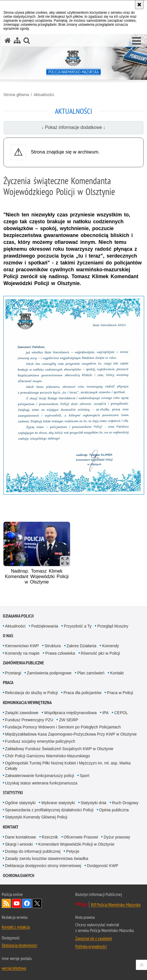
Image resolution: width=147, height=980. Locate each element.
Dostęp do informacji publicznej (33, 851)
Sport (85, 776)
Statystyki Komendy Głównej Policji (36, 817)
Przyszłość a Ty (78, 626)
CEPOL (121, 713)
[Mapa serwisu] (17, 40)
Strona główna (16, 95)
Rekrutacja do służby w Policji (31, 693)
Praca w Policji (120, 693)
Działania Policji (18, 616)
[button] (137, 41)
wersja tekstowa (14, 968)
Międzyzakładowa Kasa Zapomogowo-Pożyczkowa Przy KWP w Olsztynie (71, 734)
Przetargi (13, 673)
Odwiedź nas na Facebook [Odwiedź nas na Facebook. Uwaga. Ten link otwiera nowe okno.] (27, 903)
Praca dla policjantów (82, 693)
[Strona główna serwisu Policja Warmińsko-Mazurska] (8, 40)
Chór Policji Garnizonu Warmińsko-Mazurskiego (48, 756)
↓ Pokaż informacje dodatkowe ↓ (73, 127)
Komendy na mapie (22, 653)
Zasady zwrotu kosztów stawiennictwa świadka (47, 859)
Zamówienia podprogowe (49, 673)
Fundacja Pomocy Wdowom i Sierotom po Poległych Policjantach (63, 727)
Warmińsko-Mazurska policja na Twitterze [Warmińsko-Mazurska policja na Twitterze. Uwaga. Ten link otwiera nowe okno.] (37, 903)
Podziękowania (45, 626)
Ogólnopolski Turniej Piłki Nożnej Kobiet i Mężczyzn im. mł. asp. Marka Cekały (68, 766)
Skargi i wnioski (19, 844)
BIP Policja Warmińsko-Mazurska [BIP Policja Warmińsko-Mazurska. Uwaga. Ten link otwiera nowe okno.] (116, 905)
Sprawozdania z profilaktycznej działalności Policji (49, 810)
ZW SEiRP (68, 720)
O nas (8, 636)
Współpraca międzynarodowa (70, 713)
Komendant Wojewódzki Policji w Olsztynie (76, 844)
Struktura (53, 646)
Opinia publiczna (114, 810)
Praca (8, 683)
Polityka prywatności (91, 946)
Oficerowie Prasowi (81, 837)
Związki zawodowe (22, 713)
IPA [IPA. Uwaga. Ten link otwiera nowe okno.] (106, 713)
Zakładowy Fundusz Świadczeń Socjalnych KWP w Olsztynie (59, 749)
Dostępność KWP (103, 866)
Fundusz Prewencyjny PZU (29, 720)
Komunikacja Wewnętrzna (27, 703)
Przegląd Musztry (113, 626)
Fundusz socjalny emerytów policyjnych (40, 741)
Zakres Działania (82, 646)
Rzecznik (50, 837)
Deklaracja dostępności (19, 945)
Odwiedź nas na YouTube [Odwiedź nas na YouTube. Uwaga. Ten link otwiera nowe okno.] (17, 903)
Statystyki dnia (94, 803)
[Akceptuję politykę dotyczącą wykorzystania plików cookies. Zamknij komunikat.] (139, 5)
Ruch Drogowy (125, 803)
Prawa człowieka (60, 653)
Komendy (111, 646)
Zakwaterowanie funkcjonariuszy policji (40, 776)
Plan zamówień (91, 673)
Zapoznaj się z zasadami (94, 938)
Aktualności (44, 95)
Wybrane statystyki (58, 803)
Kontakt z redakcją (16, 927)
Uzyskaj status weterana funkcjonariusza (41, 783)
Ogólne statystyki (20, 803)
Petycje (73, 851)
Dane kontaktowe (21, 837)
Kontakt (117, 673)
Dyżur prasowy (117, 837)
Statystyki (13, 793)
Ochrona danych (19, 876)
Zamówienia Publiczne (23, 663)
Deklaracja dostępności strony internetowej (43, 866)
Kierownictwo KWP (22, 646)
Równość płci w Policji (101, 653)
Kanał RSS (6, 903)
